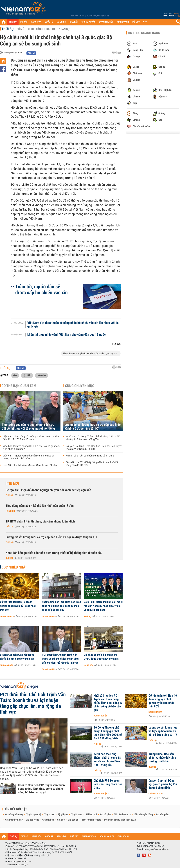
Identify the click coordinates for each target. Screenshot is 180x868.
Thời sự (8, 29)
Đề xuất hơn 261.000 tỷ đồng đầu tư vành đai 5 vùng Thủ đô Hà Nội (92, 464)
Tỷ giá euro (77, 815)
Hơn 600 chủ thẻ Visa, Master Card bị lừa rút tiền (30, 465)
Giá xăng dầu (163, 815)
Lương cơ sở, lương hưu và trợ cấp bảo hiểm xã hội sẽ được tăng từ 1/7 (93, 427)
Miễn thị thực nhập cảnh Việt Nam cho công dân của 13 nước (67, 335)
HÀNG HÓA (36, 22)
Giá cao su (73, 820)
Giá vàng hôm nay (14, 815)
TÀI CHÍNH (61, 22)
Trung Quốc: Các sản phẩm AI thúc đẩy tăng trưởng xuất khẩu (162, 758)
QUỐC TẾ (49, 22)
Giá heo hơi (91, 815)
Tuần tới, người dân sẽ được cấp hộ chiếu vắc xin (41, 290)
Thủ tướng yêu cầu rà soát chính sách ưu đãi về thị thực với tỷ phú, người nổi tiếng (28, 427)
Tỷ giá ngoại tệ (34, 815)
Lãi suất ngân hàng (143, 815)
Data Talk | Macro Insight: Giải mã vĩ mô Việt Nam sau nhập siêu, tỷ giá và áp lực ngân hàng (103, 606)
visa (15, 375)
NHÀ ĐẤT (74, 22)
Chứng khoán (7, 665)
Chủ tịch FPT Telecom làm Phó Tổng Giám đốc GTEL (108, 784)
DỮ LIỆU (136, 22)
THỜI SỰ (13, 22)
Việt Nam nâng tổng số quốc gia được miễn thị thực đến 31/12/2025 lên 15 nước (31, 438)
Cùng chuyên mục (80, 386)
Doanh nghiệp (7, 616)
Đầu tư (51, 29)
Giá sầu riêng (32, 820)
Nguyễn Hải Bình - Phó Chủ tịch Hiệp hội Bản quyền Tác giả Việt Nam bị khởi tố (94, 448)
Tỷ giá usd (49, 815)
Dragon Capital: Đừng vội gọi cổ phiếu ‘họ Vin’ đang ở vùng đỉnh (17, 657)
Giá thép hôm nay (14, 820)
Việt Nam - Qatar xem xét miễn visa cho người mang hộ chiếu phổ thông (28, 457)
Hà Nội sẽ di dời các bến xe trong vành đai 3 (90, 456)
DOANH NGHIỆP (106, 22)
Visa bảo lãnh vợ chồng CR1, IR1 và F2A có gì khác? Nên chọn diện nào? (31, 448)
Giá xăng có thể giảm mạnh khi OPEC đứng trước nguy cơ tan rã (101, 657)
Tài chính (10, 511)
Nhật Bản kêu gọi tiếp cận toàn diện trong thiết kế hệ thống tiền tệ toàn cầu (54, 553)
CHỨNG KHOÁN (89, 22)
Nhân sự (64, 29)
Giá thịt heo (48, 820)
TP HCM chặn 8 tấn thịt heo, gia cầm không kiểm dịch (40, 522)
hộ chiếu (27, 375)
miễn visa (42, 375)
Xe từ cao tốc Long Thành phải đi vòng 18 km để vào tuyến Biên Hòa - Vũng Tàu (92, 438)
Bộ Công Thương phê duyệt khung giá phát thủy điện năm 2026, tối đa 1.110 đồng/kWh (108, 733)
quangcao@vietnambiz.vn (156, 849)
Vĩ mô (21, 29)
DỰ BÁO (24, 22)
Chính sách (35, 29)
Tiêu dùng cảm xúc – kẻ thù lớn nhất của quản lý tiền (40, 506)
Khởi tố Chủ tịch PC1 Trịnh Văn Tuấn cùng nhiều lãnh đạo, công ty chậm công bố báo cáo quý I (61, 606)
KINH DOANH (123, 22)
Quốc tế (9, 558)
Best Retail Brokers (91, 820)
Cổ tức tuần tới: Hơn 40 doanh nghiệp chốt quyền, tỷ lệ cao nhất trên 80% (18, 606)
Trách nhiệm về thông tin (17, 865)
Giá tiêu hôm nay (122, 815)
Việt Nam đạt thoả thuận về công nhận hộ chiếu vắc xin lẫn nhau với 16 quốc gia (73, 325)
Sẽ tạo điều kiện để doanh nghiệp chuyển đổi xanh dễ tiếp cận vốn (48, 490)
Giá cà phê (105, 815)
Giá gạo (61, 820)
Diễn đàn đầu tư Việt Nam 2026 (120, 820)
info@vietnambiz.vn (22, 862)
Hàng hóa (89, 665)
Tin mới (13, 483)
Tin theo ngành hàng (144, 33)
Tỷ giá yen (63, 815)
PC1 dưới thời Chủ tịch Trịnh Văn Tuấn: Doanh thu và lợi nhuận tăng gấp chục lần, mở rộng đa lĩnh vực (60, 659)
